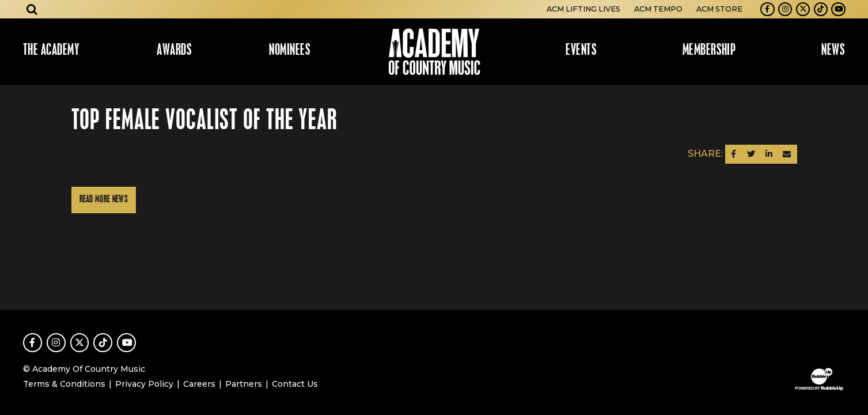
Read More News (104, 200)
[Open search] (32, 9)
